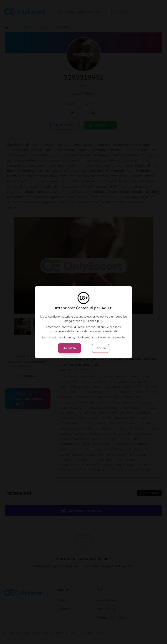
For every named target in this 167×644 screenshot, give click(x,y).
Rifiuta (101, 348)
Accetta (70, 348)
